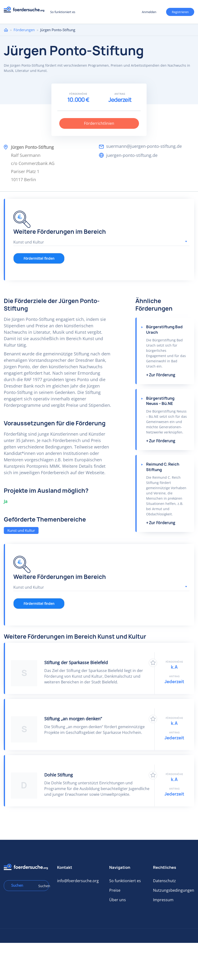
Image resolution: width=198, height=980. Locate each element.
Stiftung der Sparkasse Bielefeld (76, 662)
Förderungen (24, 30)
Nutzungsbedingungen (174, 890)
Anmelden (149, 12)
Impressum (163, 900)
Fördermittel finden (39, 258)
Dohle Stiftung (59, 775)
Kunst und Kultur (21, 530)
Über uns (118, 900)
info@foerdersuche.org (78, 881)
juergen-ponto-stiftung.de (132, 155)
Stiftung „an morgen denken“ (73, 719)
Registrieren (180, 12)
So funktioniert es (63, 12)
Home (6, 30)
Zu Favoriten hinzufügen (153, 663)
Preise (115, 890)
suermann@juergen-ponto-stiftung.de (144, 146)
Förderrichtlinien (99, 123)
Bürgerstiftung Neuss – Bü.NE (160, 401)
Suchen (42, 886)
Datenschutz (164, 881)
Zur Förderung (162, 375)
